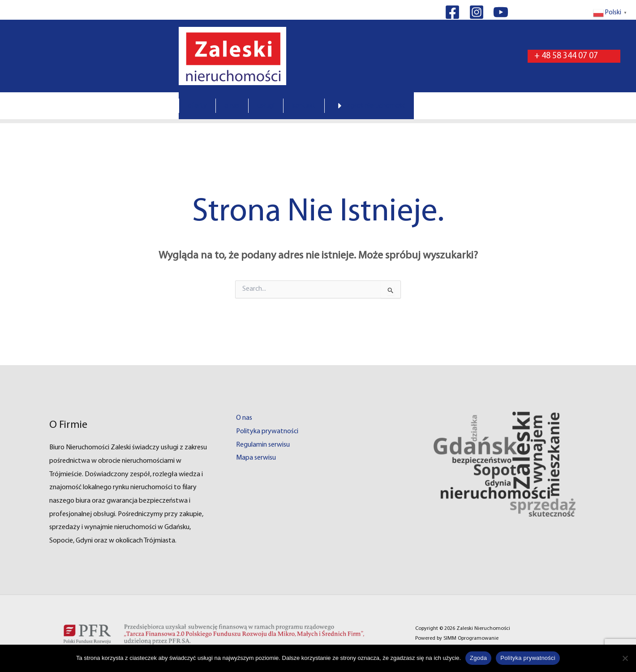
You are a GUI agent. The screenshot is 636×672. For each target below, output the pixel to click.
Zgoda (478, 658)
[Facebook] (452, 12)
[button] (574, 56)
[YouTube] (501, 12)
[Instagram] (477, 12)
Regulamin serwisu (263, 445)
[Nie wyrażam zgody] (625, 658)
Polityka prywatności (267, 431)
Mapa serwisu (256, 458)
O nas (244, 418)
